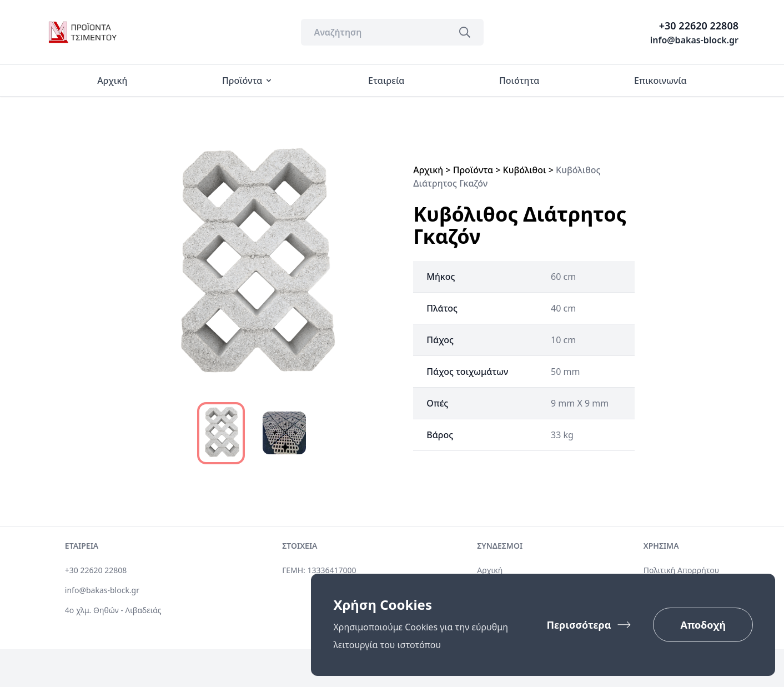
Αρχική (112, 81)
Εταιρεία (386, 81)
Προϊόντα (248, 81)
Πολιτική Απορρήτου (681, 570)
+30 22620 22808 (699, 26)
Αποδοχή (703, 625)
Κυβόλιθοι (525, 170)
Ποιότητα (519, 81)
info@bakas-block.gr (694, 40)
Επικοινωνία (660, 81)
